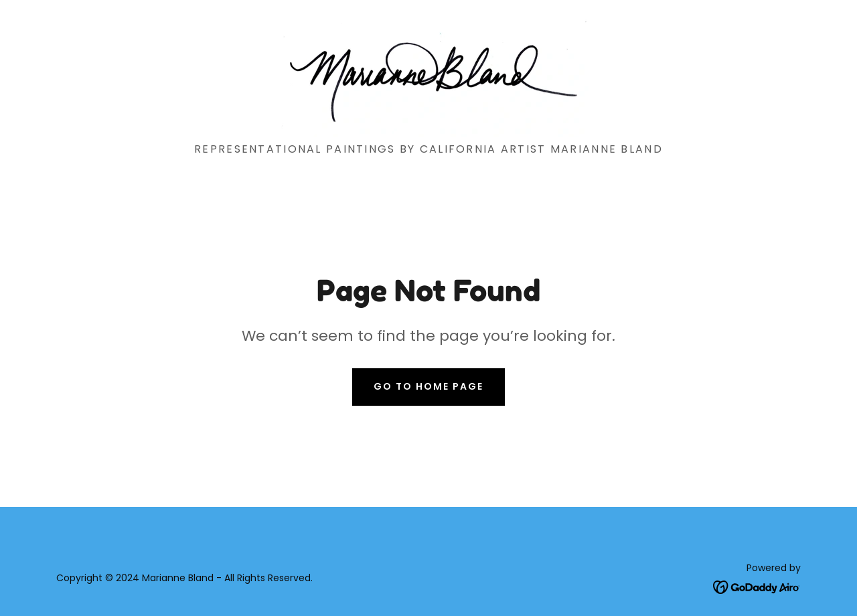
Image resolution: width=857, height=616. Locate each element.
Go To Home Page (428, 386)
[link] (428, 76)
